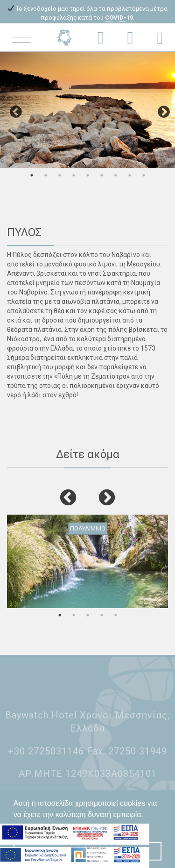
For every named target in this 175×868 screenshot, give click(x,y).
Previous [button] (14, 110)
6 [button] (102, 175)
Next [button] (161, 110)
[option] (87, 110)
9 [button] (144, 175)
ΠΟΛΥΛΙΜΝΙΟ (88, 528)
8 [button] (130, 175)
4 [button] (74, 175)
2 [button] (46, 175)
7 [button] (116, 175)
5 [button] (88, 175)
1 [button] (32, 175)
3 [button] (60, 175)
